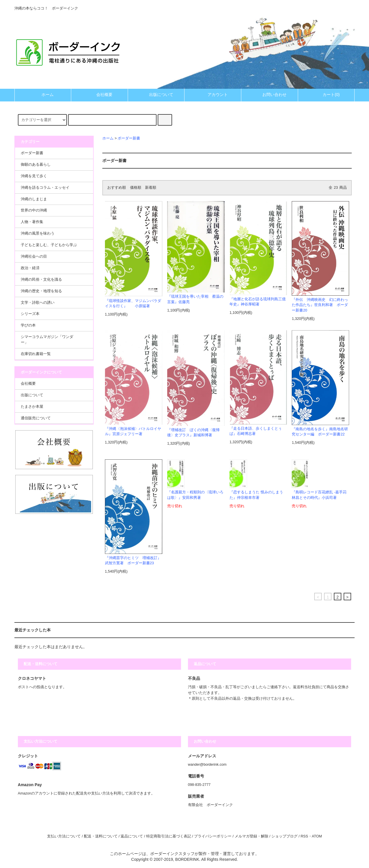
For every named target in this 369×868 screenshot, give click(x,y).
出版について (156, 95)
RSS (304, 836)
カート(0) (326, 95)
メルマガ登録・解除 (252, 836)
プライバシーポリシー (213, 836)
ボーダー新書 (129, 138)
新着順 (151, 188)
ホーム (43, 95)
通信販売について (36, 418)
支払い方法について (64, 836)
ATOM (317, 836)
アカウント (213, 95)
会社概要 (99, 95)
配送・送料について (101, 836)
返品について (132, 836)
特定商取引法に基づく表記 (169, 836)
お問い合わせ (270, 95)
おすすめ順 (117, 188)
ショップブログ (284, 836)
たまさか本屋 (32, 407)
